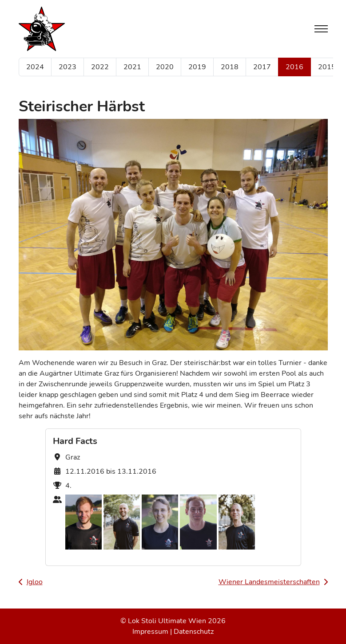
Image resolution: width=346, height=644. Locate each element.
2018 (230, 67)
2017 (262, 67)
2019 (197, 67)
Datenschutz (194, 632)
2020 (165, 67)
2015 (327, 67)
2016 (294, 67)
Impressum (150, 632)
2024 (35, 67)
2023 (68, 67)
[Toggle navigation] (321, 29)
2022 (100, 67)
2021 (132, 67)
